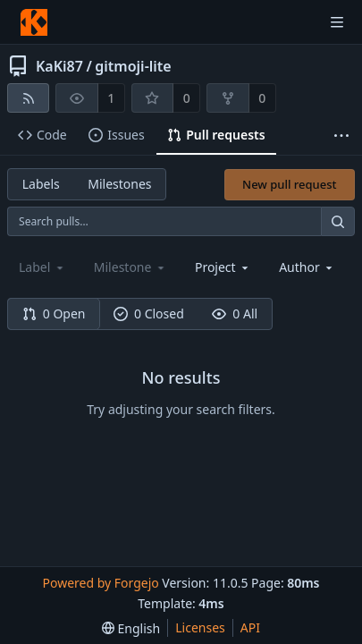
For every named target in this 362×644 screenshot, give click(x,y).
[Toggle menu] (337, 22)
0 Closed (149, 314)
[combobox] (223, 267)
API (250, 627)
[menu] (131, 628)
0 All (235, 314)
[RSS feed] (28, 98)
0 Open (54, 314)
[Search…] (338, 221)
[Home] (34, 22)
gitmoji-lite (133, 66)
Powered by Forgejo (100, 583)
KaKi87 (59, 66)
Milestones (119, 184)
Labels (41, 184)
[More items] (341, 136)
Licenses (200, 627)
